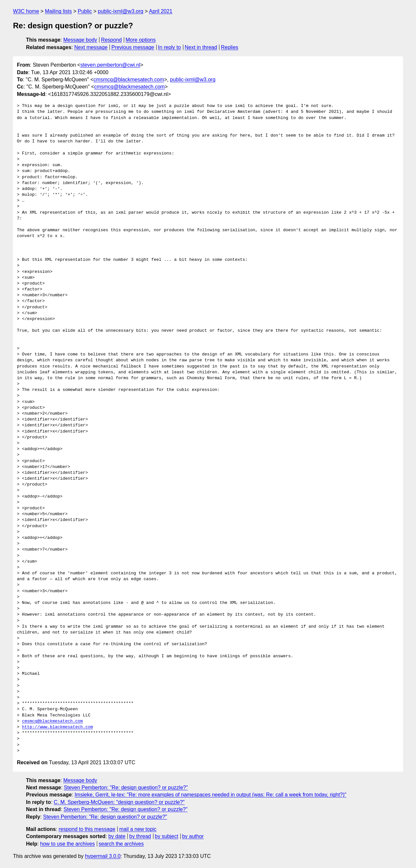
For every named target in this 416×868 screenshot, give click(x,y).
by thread (140, 836)
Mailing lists (58, 11)
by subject (166, 836)
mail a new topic (138, 829)
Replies (230, 47)
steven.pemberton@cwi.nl (110, 65)
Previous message (133, 47)
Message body (80, 40)
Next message (91, 47)
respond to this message (87, 829)
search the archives (121, 844)
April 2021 (161, 11)
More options (141, 40)
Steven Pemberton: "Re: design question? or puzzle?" (126, 788)
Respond (111, 40)
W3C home (26, 11)
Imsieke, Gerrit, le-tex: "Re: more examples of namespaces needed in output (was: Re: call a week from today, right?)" (210, 795)
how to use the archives (68, 844)
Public (85, 11)
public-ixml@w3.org (121, 11)
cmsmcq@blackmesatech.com (129, 80)
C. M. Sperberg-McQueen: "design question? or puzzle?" (119, 802)
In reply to (169, 47)
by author (193, 836)
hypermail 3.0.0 (103, 856)
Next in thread (201, 47)
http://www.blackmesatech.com (58, 727)
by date (117, 836)
